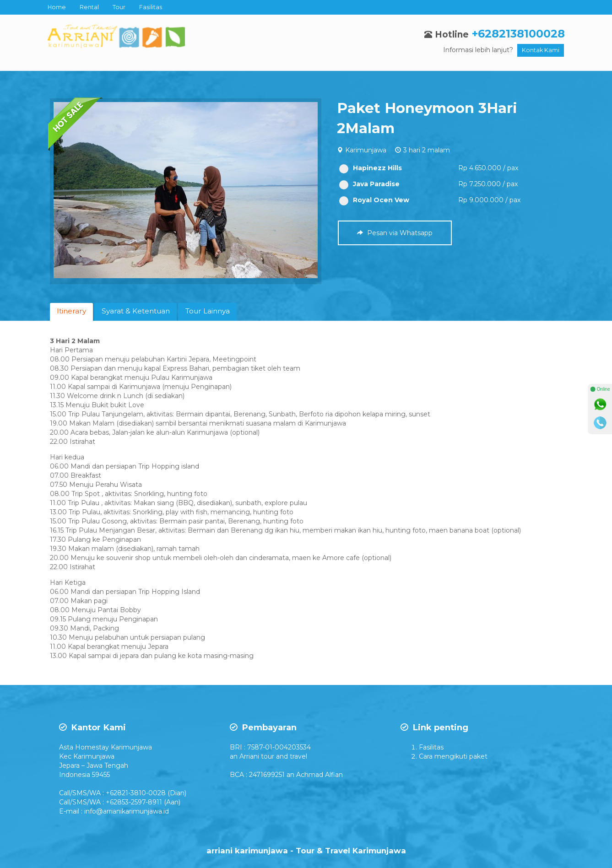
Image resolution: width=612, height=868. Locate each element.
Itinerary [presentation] (71, 311)
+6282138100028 (518, 34)
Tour (119, 7)
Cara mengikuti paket (453, 756)
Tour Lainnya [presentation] (208, 311)
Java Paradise (369, 184)
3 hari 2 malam (427, 150)
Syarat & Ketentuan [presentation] (136, 311)
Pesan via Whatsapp (395, 233)
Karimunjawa (366, 150)
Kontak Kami (541, 50)
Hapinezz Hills (371, 168)
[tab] (72, 312)
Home (57, 7)
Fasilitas (151, 7)
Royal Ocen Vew (374, 200)
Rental (89, 7)
